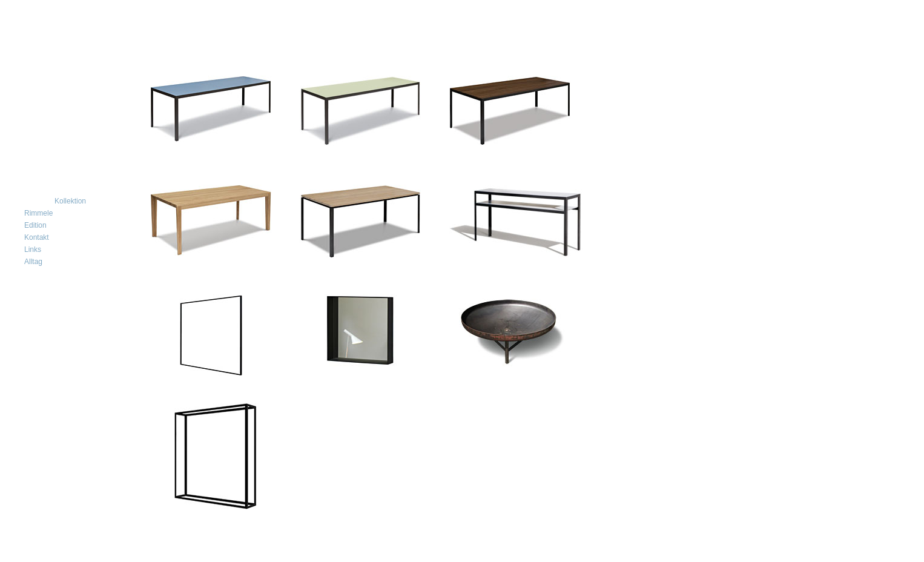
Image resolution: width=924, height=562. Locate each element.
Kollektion (70, 201)
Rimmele (38, 213)
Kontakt (37, 237)
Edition (35, 225)
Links (33, 250)
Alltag (33, 262)
